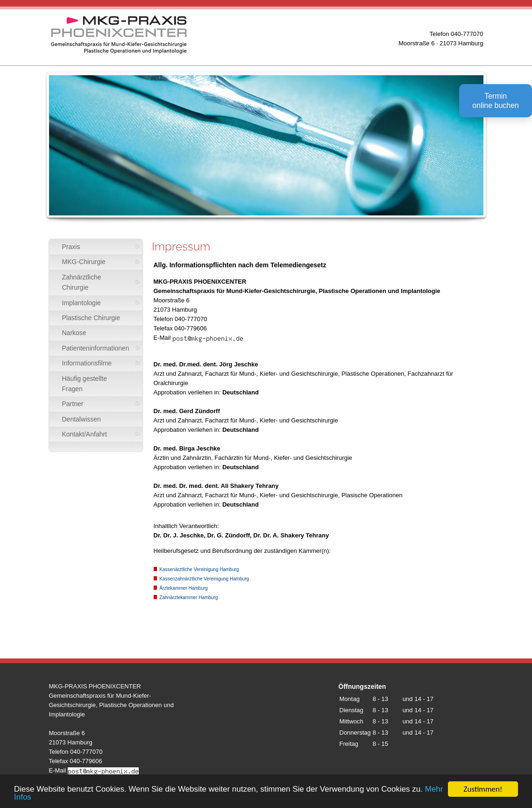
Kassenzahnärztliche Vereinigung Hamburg (202, 579)
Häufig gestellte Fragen (85, 384)
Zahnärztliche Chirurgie (82, 282)
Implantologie (82, 303)
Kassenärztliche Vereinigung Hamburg (196, 569)
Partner (73, 404)
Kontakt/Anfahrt (85, 434)
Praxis (71, 247)
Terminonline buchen (496, 101)
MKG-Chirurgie (84, 262)
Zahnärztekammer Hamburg (186, 597)
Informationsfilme (87, 363)
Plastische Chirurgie (91, 318)
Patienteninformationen (96, 348)
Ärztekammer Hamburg (181, 588)
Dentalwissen (82, 419)
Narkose (74, 333)
